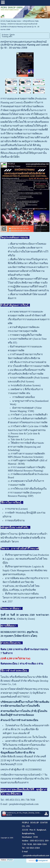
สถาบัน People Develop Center (11, 21)
